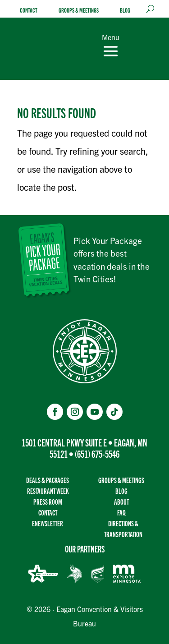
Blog (125, 10)
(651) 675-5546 (97, 453)
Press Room (48, 502)
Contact (29, 10)
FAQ (121, 513)
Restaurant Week (48, 491)
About (121, 502)
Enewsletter (48, 523)
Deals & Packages (48, 480)
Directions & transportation (123, 529)
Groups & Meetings (79, 10)
